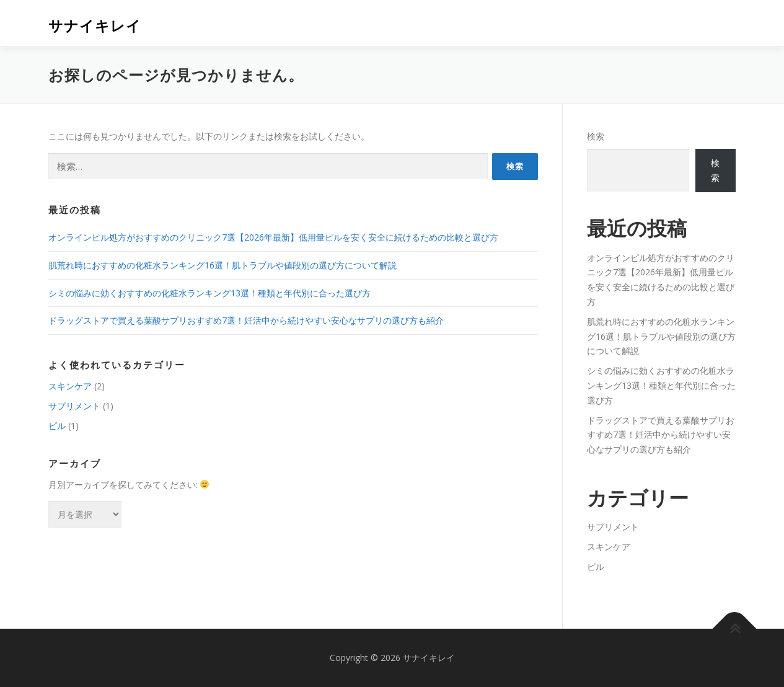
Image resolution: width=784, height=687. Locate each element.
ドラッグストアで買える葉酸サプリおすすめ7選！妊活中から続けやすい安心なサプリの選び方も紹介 (246, 320)
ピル (57, 426)
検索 (596, 136)
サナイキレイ (95, 25)
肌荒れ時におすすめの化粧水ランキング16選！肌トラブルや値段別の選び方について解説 (222, 265)
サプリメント (74, 406)
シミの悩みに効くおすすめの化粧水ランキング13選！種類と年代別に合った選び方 (209, 293)
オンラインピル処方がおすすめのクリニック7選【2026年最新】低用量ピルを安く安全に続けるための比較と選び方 (273, 237)
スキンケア (70, 386)
